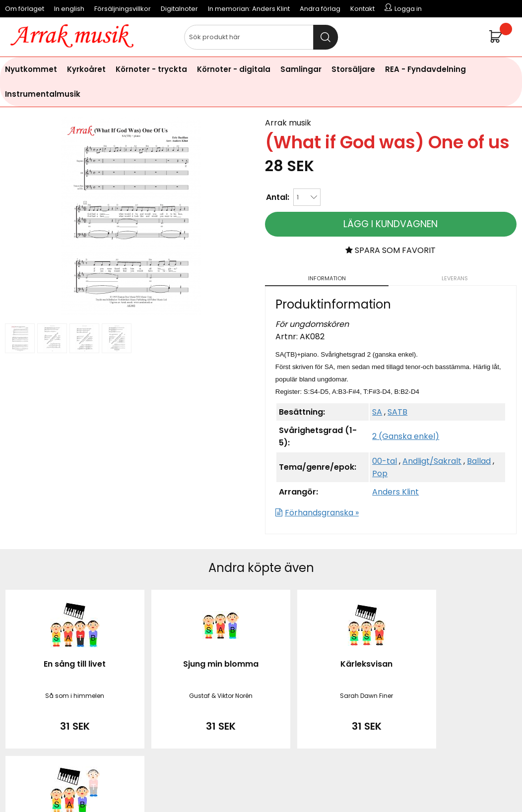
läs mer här (342, 787)
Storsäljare (353, 69)
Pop (380, 473)
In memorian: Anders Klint (249, 9)
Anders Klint (395, 492)
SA (377, 412)
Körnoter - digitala (234, 69)
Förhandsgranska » (322, 513)
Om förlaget (25, 9)
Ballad (479, 461)
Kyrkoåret (86, 69)
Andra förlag (320, 9)
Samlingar (301, 69)
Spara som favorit (391, 250)
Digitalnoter (179, 9)
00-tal (385, 461)
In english (69, 9)
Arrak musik (288, 123)
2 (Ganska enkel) (406, 436)
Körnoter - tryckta (151, 69)
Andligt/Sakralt (432, 461)
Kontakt (362, 9)
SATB (397, 412)
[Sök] (261, 37)
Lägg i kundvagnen (391, 224)
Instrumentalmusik (43, 94)
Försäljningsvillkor (123, 9)
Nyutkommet (31, 69)
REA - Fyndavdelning (425, 69)
